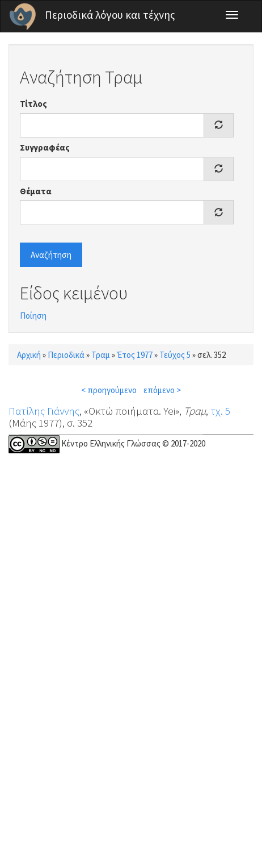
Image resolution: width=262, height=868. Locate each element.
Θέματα (36, 191)
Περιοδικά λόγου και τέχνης (110, 15)
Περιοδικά (66, 355)
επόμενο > (162, 390)
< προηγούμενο (109, 390)
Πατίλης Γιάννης (44, 411)
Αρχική (29, 355)
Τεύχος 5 (175, 355)
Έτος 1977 (135, 355)
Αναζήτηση (51, 255)
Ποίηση (33, 316)
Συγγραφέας (45, 147)
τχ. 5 (220, 411)
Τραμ (101, 355)
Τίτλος (33, 104)
